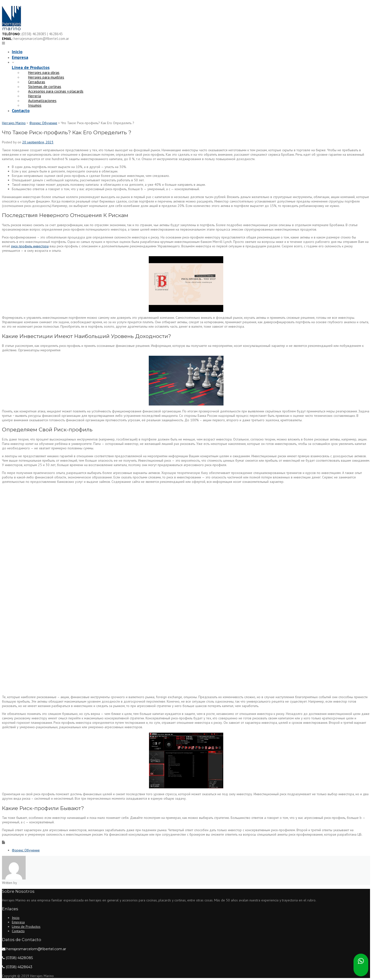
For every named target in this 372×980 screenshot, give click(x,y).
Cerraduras (37, 82)
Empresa (20, 57)
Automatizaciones (42, 101)
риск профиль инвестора (30, 246)
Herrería (35, 96)
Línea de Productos (31, 67)
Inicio (17, 52)
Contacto (21, 110)
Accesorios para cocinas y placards (56, 91)
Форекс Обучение (26, 850)
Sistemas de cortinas (45, 87)
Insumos (35, 105)
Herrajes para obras (44, 73)
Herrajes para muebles (46, 77)
